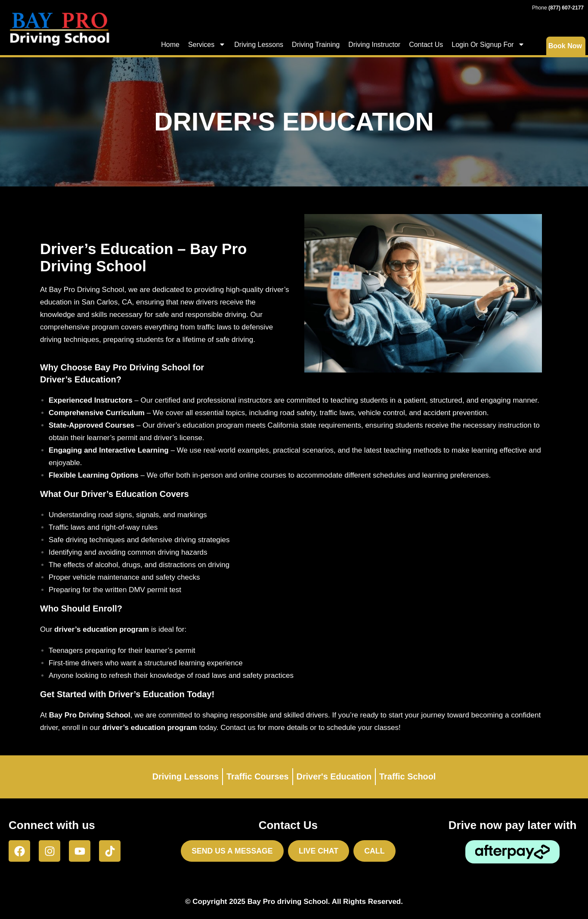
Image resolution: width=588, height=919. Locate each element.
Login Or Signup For (488, 44)
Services (207, 44)
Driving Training (316, 45)
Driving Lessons (259, 45)
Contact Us (426, 45)
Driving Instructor (374, 45)
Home (170, 45)
